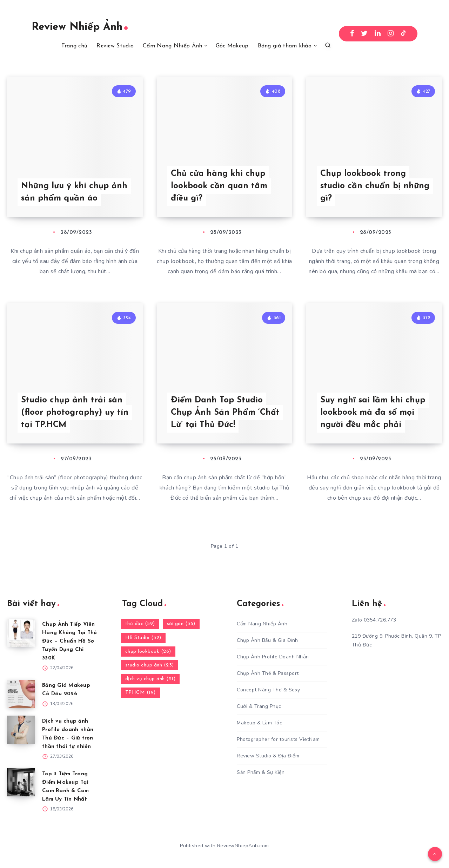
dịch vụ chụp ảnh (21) (150, 679)
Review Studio (115, 46)
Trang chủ (75, 46)
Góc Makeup (232, 46)
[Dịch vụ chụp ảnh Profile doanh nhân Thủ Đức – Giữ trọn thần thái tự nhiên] (21, 730)
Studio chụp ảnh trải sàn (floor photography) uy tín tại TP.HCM (75, 413)
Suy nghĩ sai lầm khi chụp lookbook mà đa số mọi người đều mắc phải (373, 413)
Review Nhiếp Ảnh (80, 27)
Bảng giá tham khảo (285, 46)
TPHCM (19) (140, 693)
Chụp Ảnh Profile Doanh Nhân (273, 657)
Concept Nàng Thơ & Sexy (269, 690)
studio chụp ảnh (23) (150, 665)
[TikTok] (403, 34)
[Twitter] (364, 34)
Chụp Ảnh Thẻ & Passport (268, 673)
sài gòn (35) (181, 624)
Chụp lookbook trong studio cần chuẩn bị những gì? (375, 186)
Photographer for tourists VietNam (278, 739)
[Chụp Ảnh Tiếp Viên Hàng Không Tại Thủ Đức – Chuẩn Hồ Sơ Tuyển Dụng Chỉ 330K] (21, 633)
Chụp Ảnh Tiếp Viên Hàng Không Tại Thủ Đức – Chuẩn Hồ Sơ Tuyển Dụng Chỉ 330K (70, 641)
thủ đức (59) (140, 624)
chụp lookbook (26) (148, 652)
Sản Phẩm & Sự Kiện (261, 772)
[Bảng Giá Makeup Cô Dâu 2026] (21, 694)
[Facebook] (352, 34)
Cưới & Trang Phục (259, 706)
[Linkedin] (378, 34)
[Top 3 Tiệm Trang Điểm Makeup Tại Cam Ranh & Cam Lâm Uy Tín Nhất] (21, 782)
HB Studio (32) (143, 638)
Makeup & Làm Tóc (259, 723)
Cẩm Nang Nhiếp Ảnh (172, 46)
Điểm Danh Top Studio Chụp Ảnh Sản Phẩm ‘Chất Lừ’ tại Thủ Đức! (225, 413)
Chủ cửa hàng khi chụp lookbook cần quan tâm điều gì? (219, 186)
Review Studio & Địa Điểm (268, 756)
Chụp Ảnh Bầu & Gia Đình (267, 640)
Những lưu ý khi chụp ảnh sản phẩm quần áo (74, 192)
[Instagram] (391, 34)
